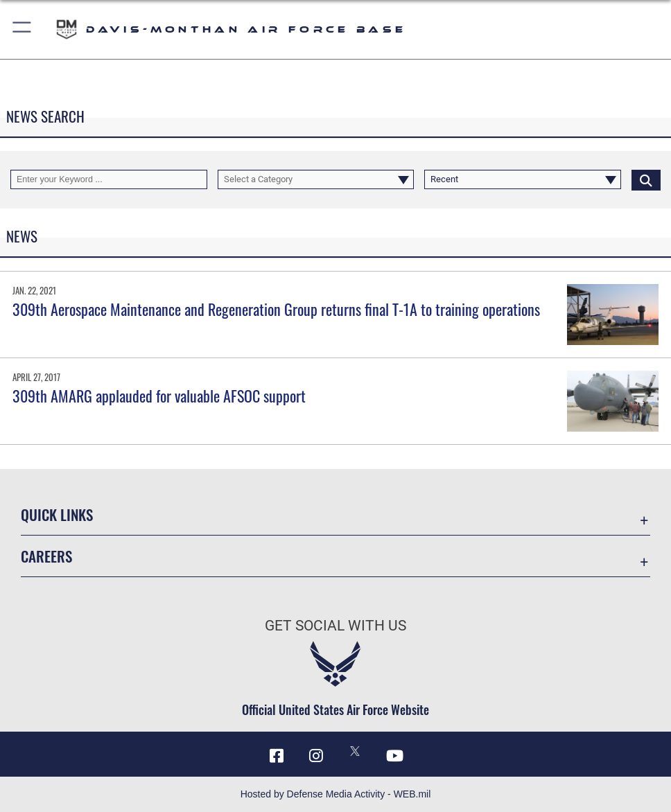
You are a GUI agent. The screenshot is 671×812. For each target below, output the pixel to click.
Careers (46, 556)
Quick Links (57, 514)
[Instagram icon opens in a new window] (316, 756)
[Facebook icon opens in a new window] (277, 756)
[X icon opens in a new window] (355, 751)
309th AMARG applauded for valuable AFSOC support (159, 396)
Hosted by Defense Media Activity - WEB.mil (336, 794)
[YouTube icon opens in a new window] (394, 756)
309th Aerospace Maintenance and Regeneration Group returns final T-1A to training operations (276, 309)
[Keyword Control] (109, 180)
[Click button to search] (646, 180)
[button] (23, 29)
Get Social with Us (335, 625)
